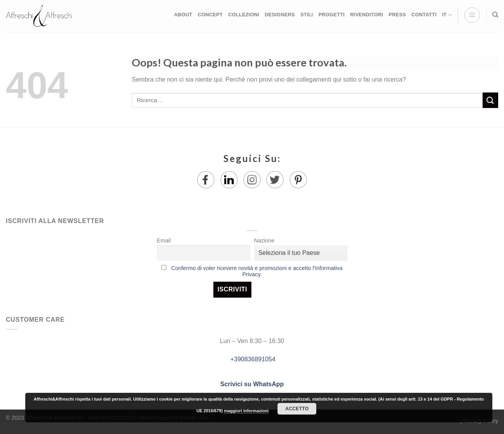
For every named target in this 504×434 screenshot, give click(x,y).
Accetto (297, 409)
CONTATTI (424, 15)
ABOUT (183, 15)
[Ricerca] (495, 15)
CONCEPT (210, 15)
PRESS (397, 15)
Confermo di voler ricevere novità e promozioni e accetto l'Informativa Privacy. (257, 271)
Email (164, 241)
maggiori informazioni (246, 411)
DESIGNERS (280, 15)
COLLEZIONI (244, 15)
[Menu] (472, 15)
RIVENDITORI (367, 15)
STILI (307, 15)
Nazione (264, 241)
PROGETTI (331, 15)
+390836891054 (252, 359)
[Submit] (490, 100)
